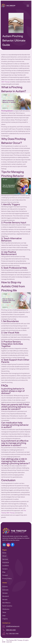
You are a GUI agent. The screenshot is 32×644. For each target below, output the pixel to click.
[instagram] (8, 545)
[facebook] (13, 545)
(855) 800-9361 (11, 630)
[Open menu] (28, 6)
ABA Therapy (5, 82)
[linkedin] (4, 545)
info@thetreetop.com (13, 626)
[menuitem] (16, 552)
